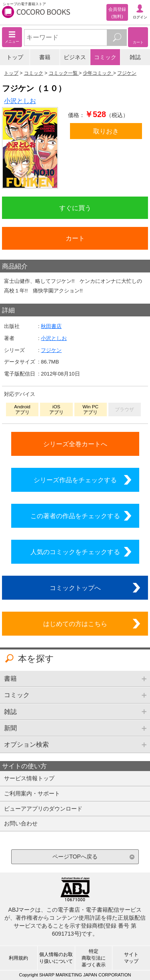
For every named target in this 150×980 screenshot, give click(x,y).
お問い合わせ (21, 823)
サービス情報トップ (29, 778)
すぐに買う (75, 208)
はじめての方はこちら (75, 624)
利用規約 (18, 958)
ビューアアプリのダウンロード (43, 809)
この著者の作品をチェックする (75, 516)
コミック (105, 57)
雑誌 (135, 57)
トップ (15, 57)
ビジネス (75, 57)
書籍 (45, 57)
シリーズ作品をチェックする (75, 480)
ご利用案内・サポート (32, 793)
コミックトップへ (75, 588)
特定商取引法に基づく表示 (94, 958)
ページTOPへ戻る (75, 857)
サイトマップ (131, 958)
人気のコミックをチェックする (75, 552)
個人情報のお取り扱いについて (56, 958)
